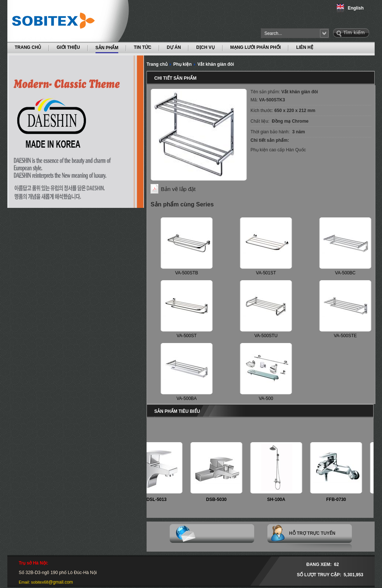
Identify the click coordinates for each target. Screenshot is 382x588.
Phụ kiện (183, 64)
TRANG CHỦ (28, 47)
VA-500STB (187, 273)
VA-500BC (345, 273)
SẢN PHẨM (107, 47)
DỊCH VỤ (205, 47)
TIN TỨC (143, 47)
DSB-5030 (219, 499)
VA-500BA (186, 398)
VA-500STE (345, 336)
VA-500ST (187, 336)
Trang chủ (157, 64)
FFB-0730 (339, 499)
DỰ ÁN (174, 47)
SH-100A (279, 499)
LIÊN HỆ (304, 47)
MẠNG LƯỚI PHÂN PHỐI (256, 47)
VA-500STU (266, 336)
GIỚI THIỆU (68, 47)
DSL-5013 (159, 499)
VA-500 (266, 398)
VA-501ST (266, 273)
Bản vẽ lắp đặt (178, 189)
